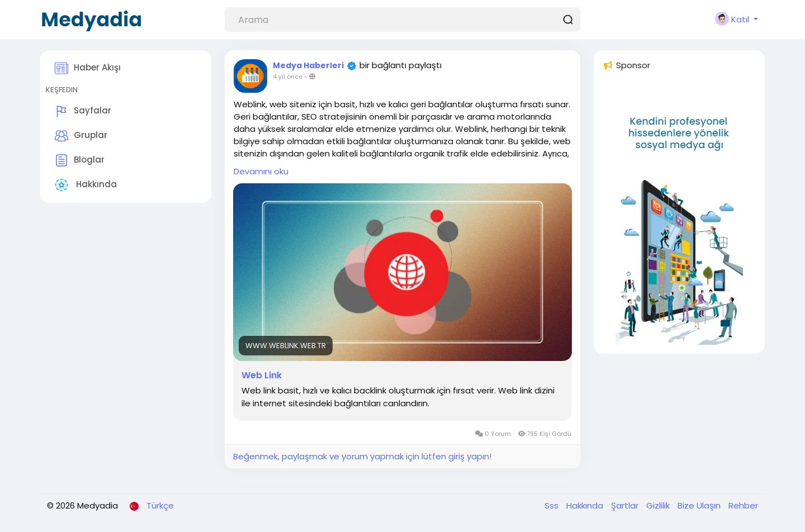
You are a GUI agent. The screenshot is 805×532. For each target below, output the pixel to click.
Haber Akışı (88, 68)
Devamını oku (261, 171)
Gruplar (81, 136)
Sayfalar (83, 111)
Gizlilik (659, 505)
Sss (553, 505)
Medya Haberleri (308, 65)
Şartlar (626, 505)
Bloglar (80, 160)
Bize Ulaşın (700, 505)
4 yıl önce (288, 77)
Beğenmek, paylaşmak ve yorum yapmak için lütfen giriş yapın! (362, 456)
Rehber (743, 505)
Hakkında (86, 185)
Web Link (262, 376)
